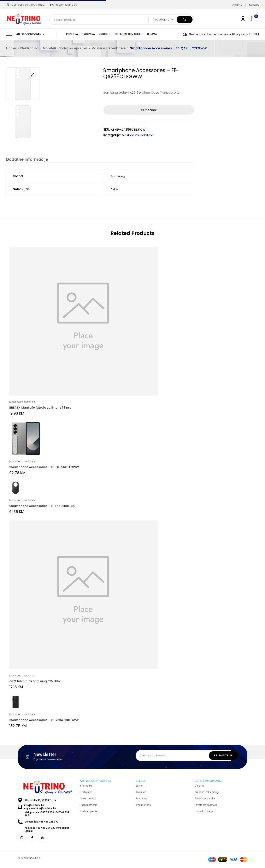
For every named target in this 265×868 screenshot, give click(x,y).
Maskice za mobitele (109, 48)
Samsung (118, 177)
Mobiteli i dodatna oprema (65, 48)
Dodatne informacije (26, 160)
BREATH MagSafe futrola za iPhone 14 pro (40, 408)
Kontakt (254, 5)
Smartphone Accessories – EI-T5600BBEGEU (42, 507)
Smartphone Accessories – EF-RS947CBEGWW (44, 721)
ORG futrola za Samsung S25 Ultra (35, 682)
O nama (237, 5)
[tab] (26, 160)
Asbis (115, 190)
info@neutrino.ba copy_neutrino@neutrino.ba (40, 807)
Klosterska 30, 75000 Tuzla (25, 5)
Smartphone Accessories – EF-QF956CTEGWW (44, 468)
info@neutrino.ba (66, 5)
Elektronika (29, 48)
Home (11, 48)
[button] (254, 19)
